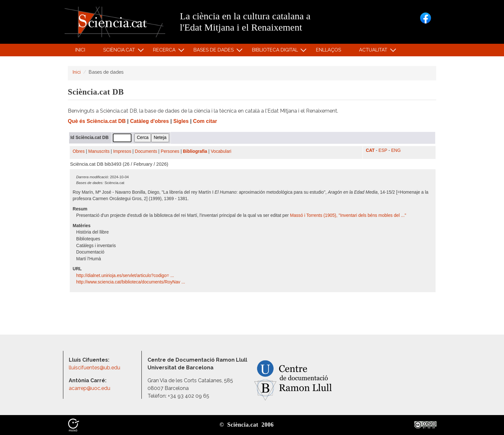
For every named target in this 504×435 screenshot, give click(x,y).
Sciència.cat (120, 51)
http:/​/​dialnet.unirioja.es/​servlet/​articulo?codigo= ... (126, 276)
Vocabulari (221, 151)
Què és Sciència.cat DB (97, 121)
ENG (396, 150)
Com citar (205, 121)
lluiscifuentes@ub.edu (95, 368)
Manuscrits (99, 151)
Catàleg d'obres (150, 121)
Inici (80, 50)
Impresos (122, 151)
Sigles (181, 121)
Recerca (165, 51)
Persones (170, 151)
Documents (146, 151)
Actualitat (374, 51)
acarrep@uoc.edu (90, 388)
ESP (383, 150)
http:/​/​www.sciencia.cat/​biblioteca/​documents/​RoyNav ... (131, 282)
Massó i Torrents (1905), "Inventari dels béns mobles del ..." (348, 215)
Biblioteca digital (276, 51)
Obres (79, 151)
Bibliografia (195, 151)
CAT (370, 150)
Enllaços (328, 50)
